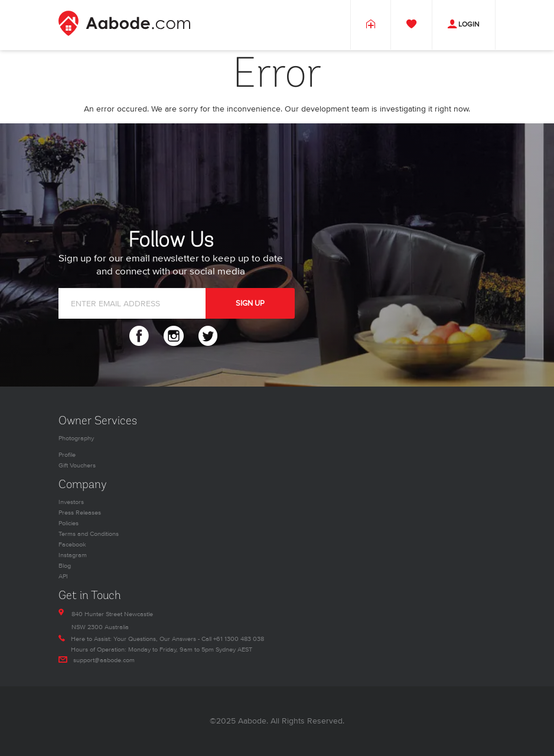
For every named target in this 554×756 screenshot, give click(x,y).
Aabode (252, 721)
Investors (71, 502)
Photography (76, 438)
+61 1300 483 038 (239, 639)
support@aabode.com (104, 660)
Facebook (72, 544)
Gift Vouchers (77, 465)
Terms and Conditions (89, 534)
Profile (67, 455)
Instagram (73, 555)
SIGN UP (250, 303)
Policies (69, 523)
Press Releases (80, 513)
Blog (65, 566)
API (63, 576)
